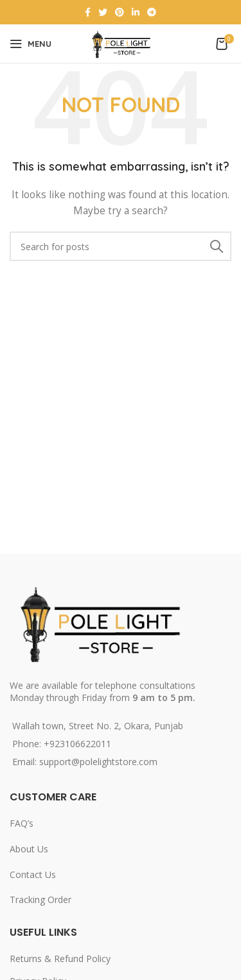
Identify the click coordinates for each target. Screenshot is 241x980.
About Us (29, 849)
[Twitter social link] (103, 12)
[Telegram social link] (152, 12)
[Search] (121, 246)
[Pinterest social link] (120, 12)
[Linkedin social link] (136, 12)
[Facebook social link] (88, 12)
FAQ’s (22, 823)
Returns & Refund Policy (60, 959)
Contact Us (33, 874)
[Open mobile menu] (31, 44)
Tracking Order (40, 900)
